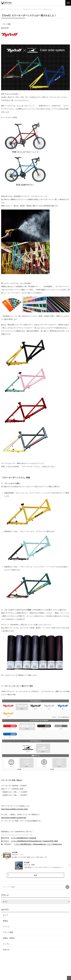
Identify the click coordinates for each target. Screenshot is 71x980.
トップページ (7, 9)
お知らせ (6, 950)
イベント (6, 927)
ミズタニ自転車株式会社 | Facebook (23, 838)
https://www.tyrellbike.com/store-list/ (14, 818)
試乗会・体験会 (9, 938)
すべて (5, 915)
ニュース (17, 9)
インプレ (6, 944)
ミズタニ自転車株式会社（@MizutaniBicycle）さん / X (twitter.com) (38, 844)
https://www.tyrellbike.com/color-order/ (15, 809)
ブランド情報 (6, 24)
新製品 (5, 921)
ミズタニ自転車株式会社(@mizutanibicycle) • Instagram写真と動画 (34, 841)
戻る (35, 875)
